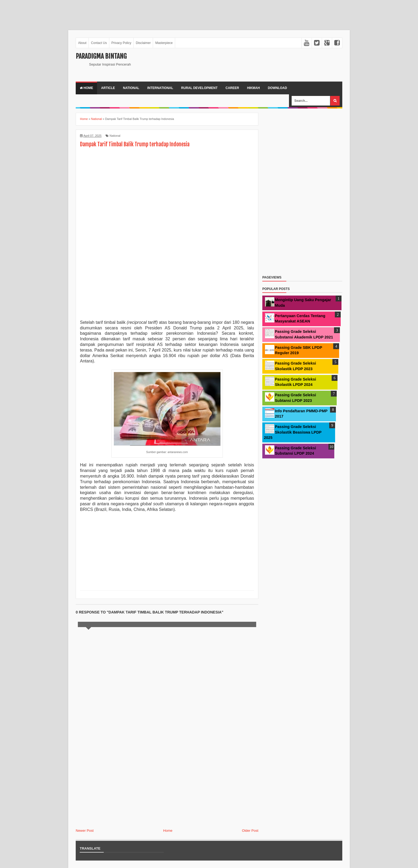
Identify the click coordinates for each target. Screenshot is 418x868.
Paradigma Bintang (101, 56)
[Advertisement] (97, 12)
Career (232, 88)
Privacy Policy (121, 43)
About (82, 43)
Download (278, 88)
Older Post (250, 831)
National (131, 88)
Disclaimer (143, 43)
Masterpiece (164, 43)
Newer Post (85, 831)
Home (86, 88)
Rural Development (199, 88)
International (160, 88)
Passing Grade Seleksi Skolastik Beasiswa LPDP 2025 (293, 432)
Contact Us (99, 43)
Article (108, 88)
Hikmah (254, 88)
